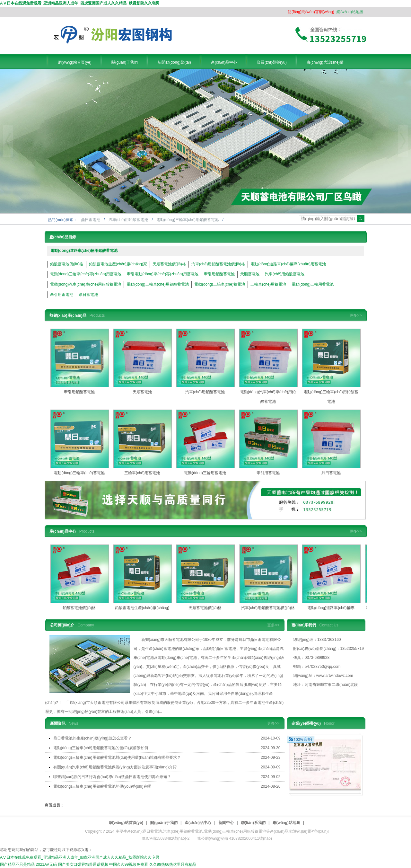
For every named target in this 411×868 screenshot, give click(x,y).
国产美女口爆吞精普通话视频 (83, 864)
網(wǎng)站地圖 (350, 12)
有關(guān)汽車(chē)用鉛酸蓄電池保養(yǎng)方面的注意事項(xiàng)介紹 (115, 767)
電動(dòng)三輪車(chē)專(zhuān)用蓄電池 (86, 274)
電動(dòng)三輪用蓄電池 (313, 284)
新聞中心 (226, 823)
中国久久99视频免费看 (129, 864)
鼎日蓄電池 (91, 220)
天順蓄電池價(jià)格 (169, 264)
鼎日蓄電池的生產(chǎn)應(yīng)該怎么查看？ (92, 738)
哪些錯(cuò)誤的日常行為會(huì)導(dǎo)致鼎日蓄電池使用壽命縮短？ (112, 777)
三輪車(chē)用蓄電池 (268, 284)
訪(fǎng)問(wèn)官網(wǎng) (311, 12)
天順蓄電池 (250, 274)
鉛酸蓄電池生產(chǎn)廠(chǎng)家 (118, 264)
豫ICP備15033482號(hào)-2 (166, 838)
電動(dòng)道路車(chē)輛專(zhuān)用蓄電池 (288, 264)
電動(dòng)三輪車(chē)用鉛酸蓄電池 (188, 220)
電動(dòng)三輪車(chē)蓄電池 (220, 284)
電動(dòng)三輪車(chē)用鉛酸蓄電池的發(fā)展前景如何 (101, 748)
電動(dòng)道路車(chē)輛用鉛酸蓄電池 (84, 251)
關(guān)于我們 (164, 823)
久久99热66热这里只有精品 (173, 864)
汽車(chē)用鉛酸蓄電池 (129, 220)
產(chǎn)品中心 (198, 823)
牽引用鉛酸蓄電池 (219, 274)
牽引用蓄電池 (62, 295)
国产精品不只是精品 (17, 864)
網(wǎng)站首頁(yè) (126, 823)
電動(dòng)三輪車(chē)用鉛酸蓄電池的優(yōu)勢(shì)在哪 (102, 786)
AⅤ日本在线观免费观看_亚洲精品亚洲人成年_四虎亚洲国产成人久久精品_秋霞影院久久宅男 (80, 3)
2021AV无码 (46, 864)
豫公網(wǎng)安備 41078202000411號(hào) (235, 838)
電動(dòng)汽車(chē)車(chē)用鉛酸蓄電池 (86, 284)
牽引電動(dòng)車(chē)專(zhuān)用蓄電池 (163, 274)
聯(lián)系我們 (253, 823)
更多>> (355, 315)
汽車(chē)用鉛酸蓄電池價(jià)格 (218, 264)
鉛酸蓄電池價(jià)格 (67, 264)
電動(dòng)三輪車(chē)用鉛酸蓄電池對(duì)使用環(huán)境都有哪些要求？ (117, 757)
